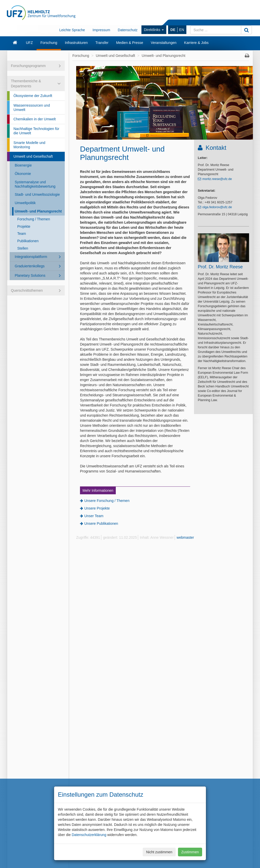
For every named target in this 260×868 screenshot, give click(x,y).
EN (182, 30)
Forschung (49, 43)
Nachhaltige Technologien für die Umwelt (36, 131)
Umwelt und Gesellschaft (33, 156)
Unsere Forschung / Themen (107, 501)
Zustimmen (190, 852)
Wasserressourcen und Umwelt (32, 108)
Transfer (102, 43)
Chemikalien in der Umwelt (35, 119)
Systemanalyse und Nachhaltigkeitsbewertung (35, 184)
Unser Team (94, 516)
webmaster (185, 537)
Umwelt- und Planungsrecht (38, 211)
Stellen (23, 248)
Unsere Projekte (97, 508)
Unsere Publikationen (101, 523)
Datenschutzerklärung (89, 835)
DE (173, 30)
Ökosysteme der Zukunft (33, 96)
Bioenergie (23, 165)
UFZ (29, 43)
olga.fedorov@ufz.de (217, 207)
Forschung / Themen (34, 219)
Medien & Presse (130, 43)
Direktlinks (154, 30)
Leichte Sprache (72, 30)
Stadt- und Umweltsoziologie (37, 194)
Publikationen (28, 241)
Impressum (101, 30)
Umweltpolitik (25, 203)
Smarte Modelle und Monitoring (29, 145)
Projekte (24, 226)
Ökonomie (23, 174)
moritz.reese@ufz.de (217, 179)
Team (22, 234)
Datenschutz (128, 30)
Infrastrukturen (76, 43)
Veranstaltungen (164, 43)
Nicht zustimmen (159, 852)
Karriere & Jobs (196, 43)
